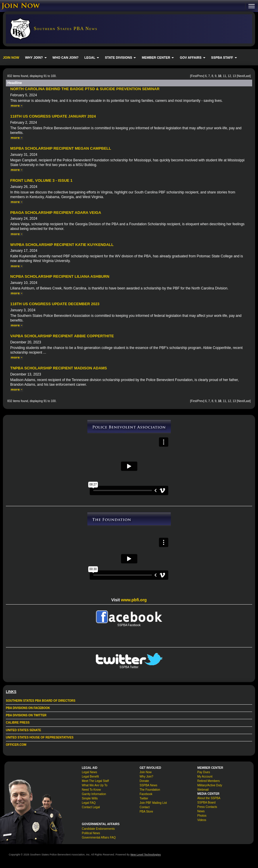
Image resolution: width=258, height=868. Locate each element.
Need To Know (91, 790)
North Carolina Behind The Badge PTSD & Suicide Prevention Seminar (85, 89)
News (201, 811)
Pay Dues (204, 772)
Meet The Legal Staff (95, 781)
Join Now (146, 772)
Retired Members (208, 781)
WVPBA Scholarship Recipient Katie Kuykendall (62, 245)
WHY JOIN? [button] (36, 57)
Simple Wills (90, 798)
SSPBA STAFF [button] (224, 57)
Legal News (89, 772)
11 (225, 76)
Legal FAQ (89, 803)
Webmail (203, 790)
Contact (145, 807)
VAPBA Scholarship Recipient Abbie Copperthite (62, 336)
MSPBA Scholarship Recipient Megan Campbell (61, 148)
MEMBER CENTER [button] (158, 57)
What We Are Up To (95, 785)
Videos (202, 820)
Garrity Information (94, 794)
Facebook (146, 794)
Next (241, 76)
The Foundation (150, 790)
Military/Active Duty (210, 785)
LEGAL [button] (92, 57)
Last (247, 76)
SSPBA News (149, 785)
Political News (91, 833)
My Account (205, 777)
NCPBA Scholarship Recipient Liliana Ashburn (60, 276)
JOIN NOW (11, 57)
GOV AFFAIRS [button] (192, 57)
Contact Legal (91, 807)
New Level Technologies (146, 855)
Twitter (144, 798)
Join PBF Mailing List (153, 803)
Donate (144, 781)
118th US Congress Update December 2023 (55, 304)
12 (230, 76)
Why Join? (147, 777)
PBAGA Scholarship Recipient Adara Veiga (56, 213)
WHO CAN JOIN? (66, 57)
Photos (202, 816)
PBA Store (146, 812)
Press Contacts (207, 807)
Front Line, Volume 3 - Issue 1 (41, 180)
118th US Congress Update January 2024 (53, 116)
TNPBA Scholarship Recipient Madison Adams (59, 368)
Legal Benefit (90, 777)
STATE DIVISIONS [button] (120, 57)
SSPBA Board (206, 802)
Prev (201, 76)
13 (234, 76)
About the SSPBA (209, 798)
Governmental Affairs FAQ (99, 838)
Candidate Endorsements (98, 829)
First (194, 76)
